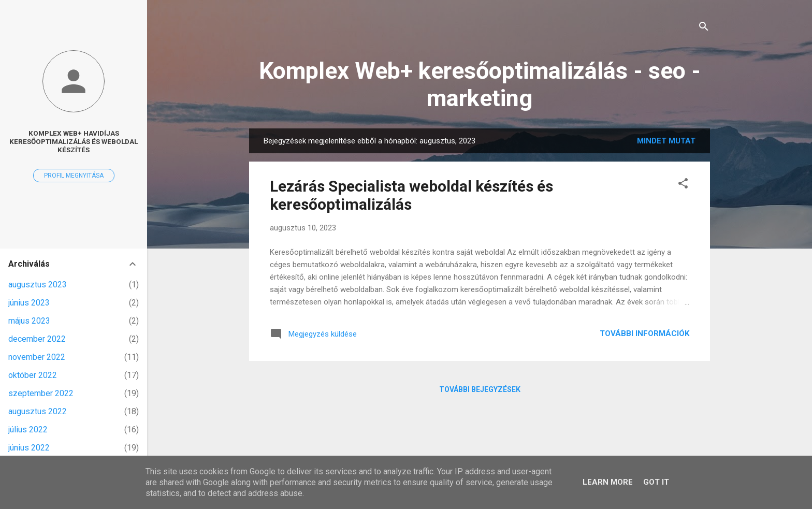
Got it (656, 482)
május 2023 (29, 321)
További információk (644, 333)
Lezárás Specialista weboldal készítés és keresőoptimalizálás (411, 195)
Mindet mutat (666, 141)
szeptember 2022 (41, 393)
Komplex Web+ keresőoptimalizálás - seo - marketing (480, 84)
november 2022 (37, 357)
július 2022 (28, 430)
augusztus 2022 (38, 411)
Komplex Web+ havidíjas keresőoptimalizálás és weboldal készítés (74, 141)
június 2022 (29, 448)
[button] (683, 185)
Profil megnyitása (74, 176)
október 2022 (33, 375)
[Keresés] (704, 28)
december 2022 (37, 339)
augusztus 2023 (38, 285)
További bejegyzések (480, 389)
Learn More (608, 482)
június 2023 (29, 303)
